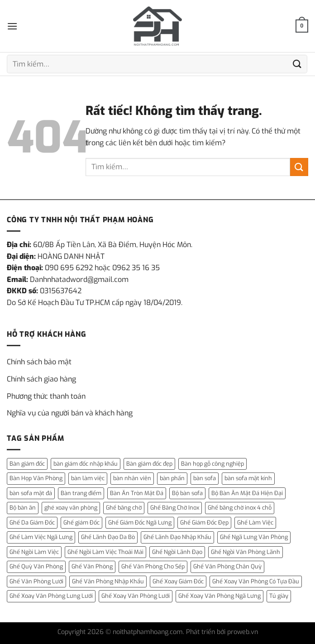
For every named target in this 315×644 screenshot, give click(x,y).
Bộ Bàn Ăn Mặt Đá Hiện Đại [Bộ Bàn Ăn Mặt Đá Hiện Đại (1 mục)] (247, 493)
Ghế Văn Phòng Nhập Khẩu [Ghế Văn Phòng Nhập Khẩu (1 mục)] (108, 581)
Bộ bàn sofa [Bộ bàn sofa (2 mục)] (187, 493)
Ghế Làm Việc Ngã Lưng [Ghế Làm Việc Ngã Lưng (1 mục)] (41, 537)
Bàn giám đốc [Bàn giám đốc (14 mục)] (27, 464)
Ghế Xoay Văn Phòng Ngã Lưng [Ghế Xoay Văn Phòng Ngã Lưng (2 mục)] (220, 596)
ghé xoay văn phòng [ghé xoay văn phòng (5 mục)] (71, 508)
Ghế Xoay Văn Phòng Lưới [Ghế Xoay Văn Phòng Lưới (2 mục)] (136, 596)
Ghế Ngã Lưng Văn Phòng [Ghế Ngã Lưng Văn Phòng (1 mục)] (254, 537)
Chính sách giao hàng (41, 379)
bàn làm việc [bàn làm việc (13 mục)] (88, 478)
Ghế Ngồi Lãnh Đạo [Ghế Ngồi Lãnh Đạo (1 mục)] (177, 552)
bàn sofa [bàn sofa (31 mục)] (205, 478)
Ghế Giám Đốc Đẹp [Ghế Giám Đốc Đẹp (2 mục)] (204, 522)
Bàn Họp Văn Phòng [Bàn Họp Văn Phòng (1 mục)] (36, 478)
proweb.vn (243, 632)
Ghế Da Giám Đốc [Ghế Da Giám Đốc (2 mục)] (32, 522)
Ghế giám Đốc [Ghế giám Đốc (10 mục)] (81, 522)
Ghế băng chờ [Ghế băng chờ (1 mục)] (124, 508)
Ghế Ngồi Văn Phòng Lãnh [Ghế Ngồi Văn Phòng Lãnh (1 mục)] (246, 552)
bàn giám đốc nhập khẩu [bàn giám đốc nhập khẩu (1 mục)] (86, 464)
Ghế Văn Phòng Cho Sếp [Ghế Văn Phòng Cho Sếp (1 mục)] (153, 566)
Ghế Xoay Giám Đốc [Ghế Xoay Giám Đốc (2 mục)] (178, 581)
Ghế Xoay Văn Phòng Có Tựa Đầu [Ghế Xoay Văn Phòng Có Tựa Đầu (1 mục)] (256, 581)
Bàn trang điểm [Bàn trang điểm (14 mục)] (81, 493)
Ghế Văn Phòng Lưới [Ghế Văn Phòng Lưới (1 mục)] (36, 581)
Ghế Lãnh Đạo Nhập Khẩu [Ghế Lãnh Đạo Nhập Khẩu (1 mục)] (177, 537)
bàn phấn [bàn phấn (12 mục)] (172, 478)
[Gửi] (297, 64)
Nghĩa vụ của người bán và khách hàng (70, 413)
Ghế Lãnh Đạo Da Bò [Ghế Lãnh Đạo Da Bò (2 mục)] (108, 537)
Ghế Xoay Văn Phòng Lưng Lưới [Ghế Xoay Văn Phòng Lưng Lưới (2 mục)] (51, 596)
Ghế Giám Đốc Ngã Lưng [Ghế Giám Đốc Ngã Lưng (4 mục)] (140, 522)
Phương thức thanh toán (46, 396)
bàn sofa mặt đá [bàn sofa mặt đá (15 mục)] (31, 493)
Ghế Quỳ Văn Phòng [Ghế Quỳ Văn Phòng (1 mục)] (36, 566)
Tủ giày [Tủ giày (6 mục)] (279, 596)
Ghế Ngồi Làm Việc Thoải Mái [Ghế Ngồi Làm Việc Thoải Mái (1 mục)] (105, 552)
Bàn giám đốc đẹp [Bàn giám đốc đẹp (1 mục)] (149, 464)
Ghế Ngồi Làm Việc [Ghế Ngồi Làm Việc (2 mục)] (34, 552)
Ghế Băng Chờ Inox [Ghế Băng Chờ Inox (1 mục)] (175, 508)
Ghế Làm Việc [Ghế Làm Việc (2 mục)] (255, 522)
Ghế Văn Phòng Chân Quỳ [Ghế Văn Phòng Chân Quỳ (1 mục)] (227, 566)
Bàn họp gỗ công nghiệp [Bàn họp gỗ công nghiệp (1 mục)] (212, 464)
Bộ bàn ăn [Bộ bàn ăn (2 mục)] (23, 508)
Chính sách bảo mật (39, 362)
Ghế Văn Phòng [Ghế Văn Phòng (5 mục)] (92, 566)
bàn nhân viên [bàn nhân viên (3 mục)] (132, 478)
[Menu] (12, 26)
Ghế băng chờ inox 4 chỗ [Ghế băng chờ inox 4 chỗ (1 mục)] (240, 508)
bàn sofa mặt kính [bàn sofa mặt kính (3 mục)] (248, 478)
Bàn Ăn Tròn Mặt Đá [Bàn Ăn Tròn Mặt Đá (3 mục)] (137, 493)
